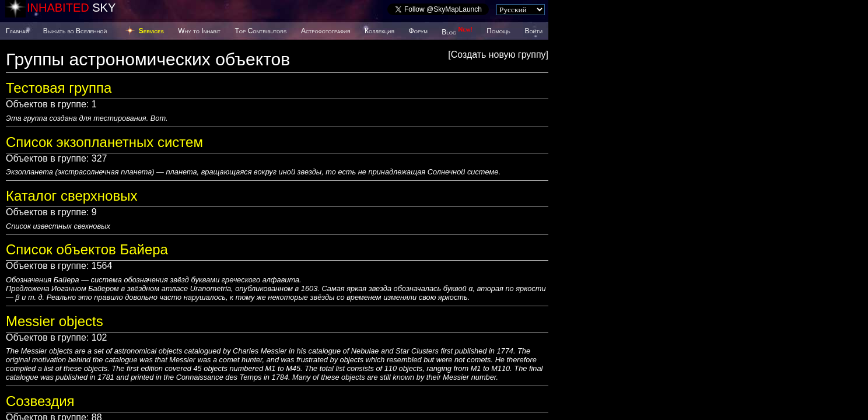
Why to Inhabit (199, 31)
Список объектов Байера (87, 249)
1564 (102, 266)
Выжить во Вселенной (75, 31)
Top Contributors (260, 31)
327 (99, 158)
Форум (418, 31)
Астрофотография (326, 31)
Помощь (498, 31)
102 (99, 337)
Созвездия (40, 401)
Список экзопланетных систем (104, 142)
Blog (457, 32)
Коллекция (379, 31)
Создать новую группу (498, 55)
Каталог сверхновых (71, 196)
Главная (17, 31)
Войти (533, 31)
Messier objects (55, 321)
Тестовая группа (59, 88)
